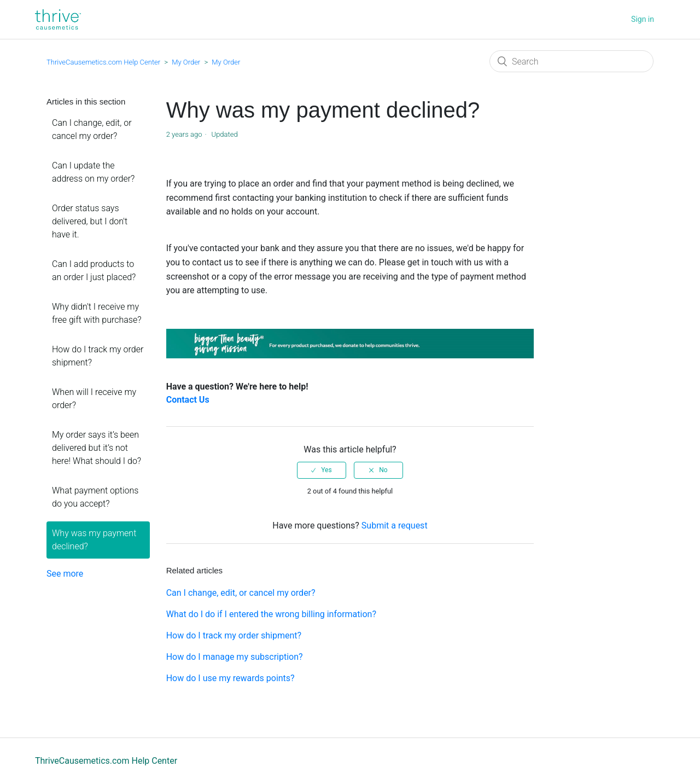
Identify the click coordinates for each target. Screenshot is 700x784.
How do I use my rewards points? (231, 678)
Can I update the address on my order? (93, 172)
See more (65, 574)
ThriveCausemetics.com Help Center (103, 62)
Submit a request (395, 525)
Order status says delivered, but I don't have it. (90, 221)
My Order (186, 62)
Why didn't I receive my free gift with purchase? (97, 313)
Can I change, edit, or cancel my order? (92, 129)
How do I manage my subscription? (235, 657)
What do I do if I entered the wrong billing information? (271, 614)
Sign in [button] (643, 19)
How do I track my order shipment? (98, 356)
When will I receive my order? (94, 399)
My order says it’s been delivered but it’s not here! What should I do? (97, 448)
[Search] (571, 61)
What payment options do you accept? (95, 497)
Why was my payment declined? (94, 540)
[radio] (322, 470)
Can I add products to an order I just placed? (94, 271)
